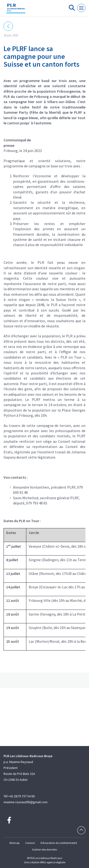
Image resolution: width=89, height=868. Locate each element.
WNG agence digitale (53, 862)
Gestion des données (44, 849)
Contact (30, 843)
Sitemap (14, 843)
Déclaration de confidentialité (59, 843)
